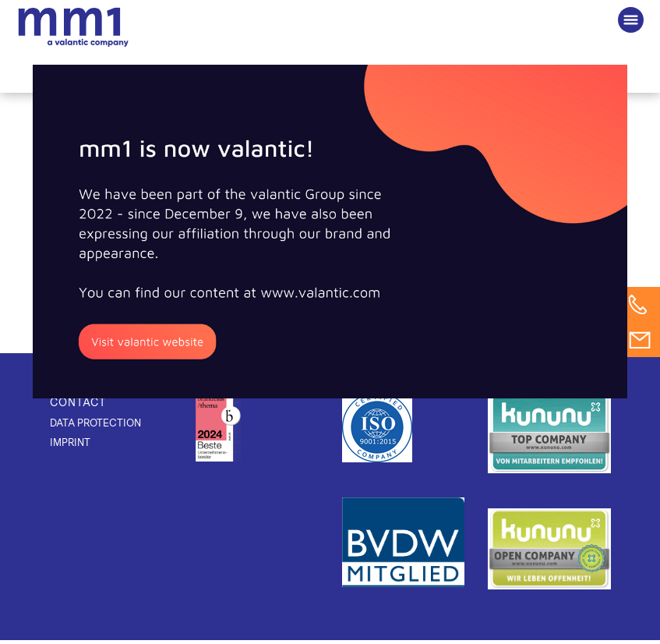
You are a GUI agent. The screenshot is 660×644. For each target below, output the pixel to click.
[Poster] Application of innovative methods (372, 216)
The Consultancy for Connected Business (73, 28)
